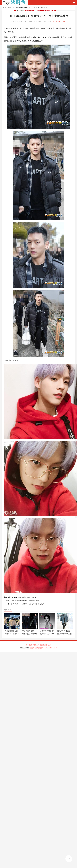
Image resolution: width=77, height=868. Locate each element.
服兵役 (29, 597)
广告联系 (36, 645)
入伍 (18, 597)
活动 (50, 645)
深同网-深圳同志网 (37, 648)
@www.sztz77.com (59, 22)
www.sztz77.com (51, 648)
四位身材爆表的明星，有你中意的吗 (25, 600)
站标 (46, 645)
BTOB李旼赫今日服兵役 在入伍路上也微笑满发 (30, 8)
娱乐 (9, 8)
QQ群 (42, 645)
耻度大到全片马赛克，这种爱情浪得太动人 (28, 604)
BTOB (14, 597)
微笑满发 (23, 597)
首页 (4, 8)
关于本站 (29, 645)
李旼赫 (34, 597)
